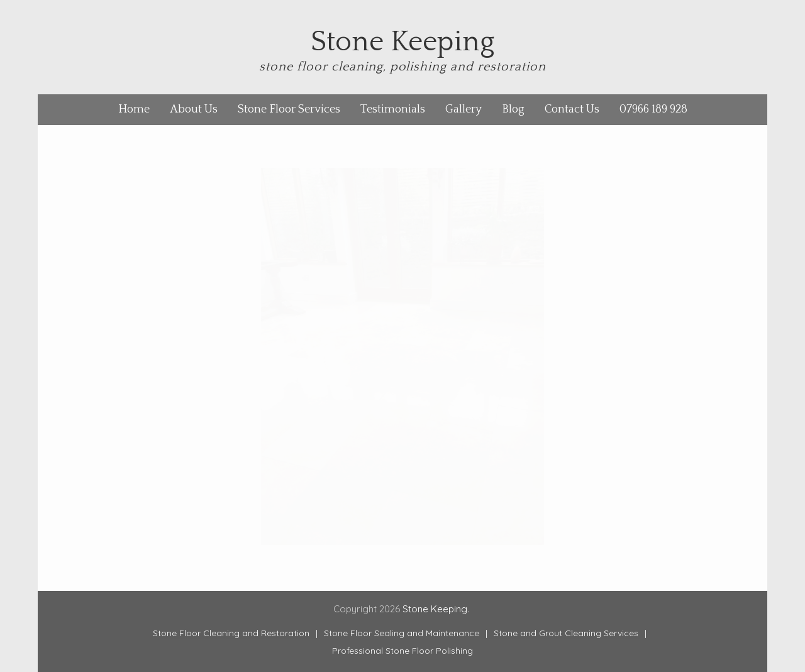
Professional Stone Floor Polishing (402, 651)
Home (134, 109)
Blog (513, 109)
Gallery (464, 109)
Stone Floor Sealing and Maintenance (402, 633)
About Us (194, 109)
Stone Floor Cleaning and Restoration (231, 633)
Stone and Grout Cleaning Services (566, 633)
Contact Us (572, 109)
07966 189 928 (653, 109)
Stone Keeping (402, 42)
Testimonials (393, 109)
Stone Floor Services (289, 109)
